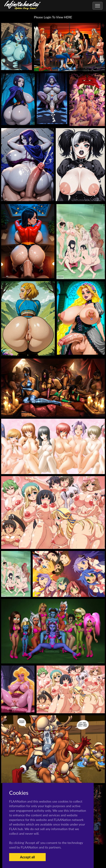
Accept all (27, 857)
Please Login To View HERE (53, 17)
